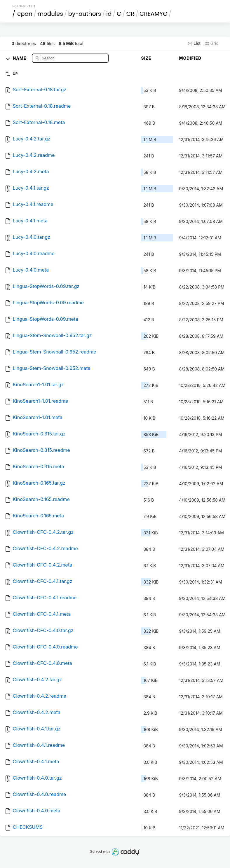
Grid (212, 43)
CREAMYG (154, 14)
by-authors (84, 14)
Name (20, 58)
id (109, 14)
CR (130, 14)
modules (50, 14)
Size (146, 58)
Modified (190, 58)
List (194, 43)
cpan (25, 14)
